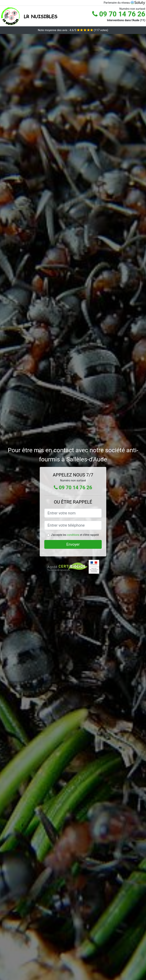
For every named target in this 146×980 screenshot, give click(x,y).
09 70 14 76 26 (119, 14)
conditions (73, 535)
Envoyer (73, 544)
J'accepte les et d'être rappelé (75, 535)
